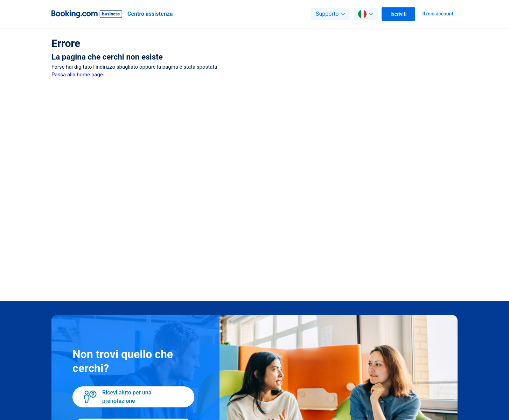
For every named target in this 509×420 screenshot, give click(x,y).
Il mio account (438, 14)
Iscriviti (399, 14)
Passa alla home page (77, 75)
